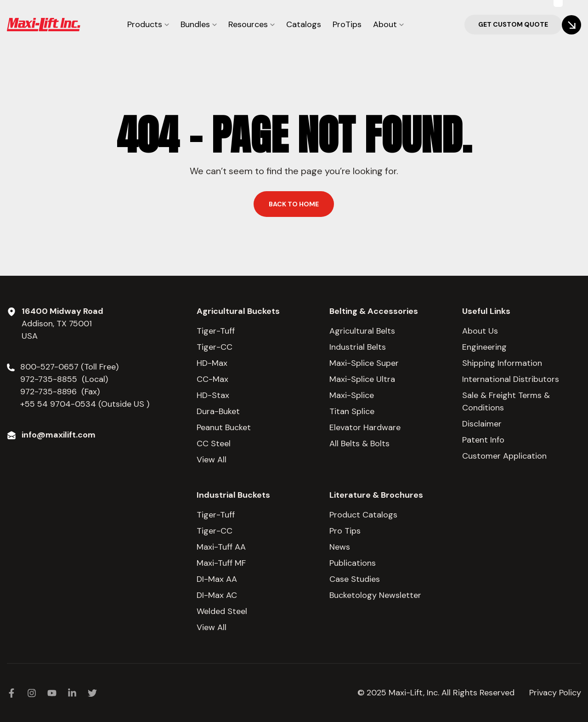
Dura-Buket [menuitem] (218, 411)
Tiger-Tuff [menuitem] (216, 331)
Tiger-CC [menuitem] (215, 347)
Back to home (294, 204)
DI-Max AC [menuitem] (217, 595)
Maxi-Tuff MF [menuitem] (221, 563)
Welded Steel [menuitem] (222, 611)
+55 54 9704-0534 (58, 404)
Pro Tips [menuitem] (345, 531)
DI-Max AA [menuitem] (217, 579)
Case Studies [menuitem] (355, 579)
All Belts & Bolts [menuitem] (359, 443)
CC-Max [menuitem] (212, 379)
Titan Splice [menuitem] (352, 411)
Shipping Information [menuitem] (502, 363)
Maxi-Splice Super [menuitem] (364, 363)
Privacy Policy (555, 693)
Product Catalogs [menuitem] (363, 515)
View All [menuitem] (212, 460)
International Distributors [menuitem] (511, 379)
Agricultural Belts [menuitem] (362, 331)
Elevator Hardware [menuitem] (365, 427)
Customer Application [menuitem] (504, 456)
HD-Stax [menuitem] (213, 395)
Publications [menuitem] (353, 563)
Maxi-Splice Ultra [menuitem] (362, 379)
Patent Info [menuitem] (483, 440)
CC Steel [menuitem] (214, 443)
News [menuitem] (340, 547)
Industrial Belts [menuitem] (358, 347)
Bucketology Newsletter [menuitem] (375, 595)
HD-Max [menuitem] (212, 363)
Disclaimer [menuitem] (482, 424)
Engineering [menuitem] (484, 347)
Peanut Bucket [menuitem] (224, 427)
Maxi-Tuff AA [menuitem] (221, 547)
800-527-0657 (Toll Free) (71, 367)
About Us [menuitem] (480, 331)
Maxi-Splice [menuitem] (352, 395)
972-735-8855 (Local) (64, 379)
